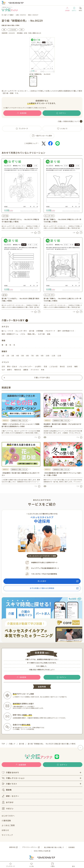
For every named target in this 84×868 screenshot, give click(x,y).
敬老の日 (18, 370)
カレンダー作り (49, 216)
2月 (8, 356)
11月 (54, 356)
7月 (32, 356)
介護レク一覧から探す (13, 320)
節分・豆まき (12, 366)
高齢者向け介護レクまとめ (19, 420)
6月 (27, 356)
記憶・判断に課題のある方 (33, 33)
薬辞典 (7, 790)
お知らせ (5, 830)
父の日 (70, 366)
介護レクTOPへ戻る (42, 377)
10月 (48, 356)
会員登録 (67, 9)
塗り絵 (7, 25)
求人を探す (42, 581)
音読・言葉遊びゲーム (10, 334)
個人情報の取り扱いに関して (54, 847)
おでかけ (8, 802)
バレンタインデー (26, 366)
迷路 (49, 334)
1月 (3, 356)
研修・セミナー (10, 796)
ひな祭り (38, 366)
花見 (45, 366)
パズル (23, 334)
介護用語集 (6, 820)
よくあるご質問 (8, 825)
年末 (43, 370)
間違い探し (32, 334)
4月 (18, 356)
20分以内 (12, 33)
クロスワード (50, 331)
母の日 (62, 366)
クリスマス (35, 370)
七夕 (3, 370)
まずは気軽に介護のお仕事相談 (42, 588)
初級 (3, 25)
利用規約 (72, 847)
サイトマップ (7, 835)
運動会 (26, 370)
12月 (59, 356)
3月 (13, 356)
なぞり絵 (5, 216)
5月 (21, 30)
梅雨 (76, 366)
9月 (42, 356)
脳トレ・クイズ (7, 331)
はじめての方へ (8, 816)
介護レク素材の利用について (68, 121)
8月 (37, 356)
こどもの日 (13, 30)
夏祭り (10, 370)
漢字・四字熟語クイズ (66, 331)
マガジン (8, 809)
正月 (3, 366)
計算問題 (40, 331)
